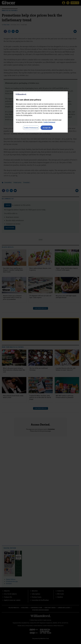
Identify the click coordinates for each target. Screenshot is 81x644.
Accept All (47, 128)
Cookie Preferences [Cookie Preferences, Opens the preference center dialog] (31, 128)
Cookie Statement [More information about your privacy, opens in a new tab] (49, 122)
